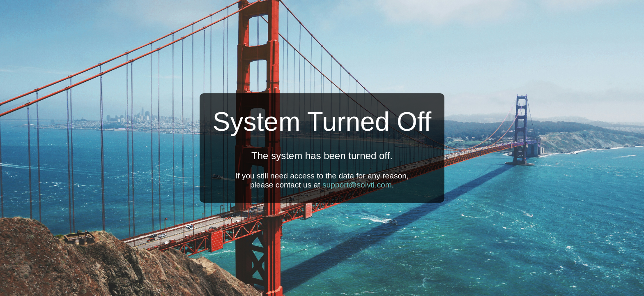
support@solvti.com (357, 185)
